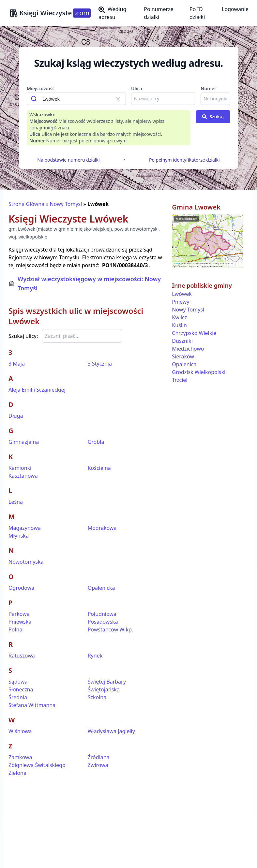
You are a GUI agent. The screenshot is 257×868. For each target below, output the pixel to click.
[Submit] (35, 99)
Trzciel (180, 380)
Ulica (137, 88)
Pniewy (181, 302)
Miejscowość (41, 88)
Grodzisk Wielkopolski (199, 372)
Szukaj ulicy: (23, 336)
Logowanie (235, 9)
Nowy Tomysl (66, 204)
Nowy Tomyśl (188, 310)
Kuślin (179, 325)
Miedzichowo (188, 349)
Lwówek (182, 294)
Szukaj (213, 116)
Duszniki (182, 341)
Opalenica (184, 364)
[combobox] (76, 99)
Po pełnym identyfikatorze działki (184, 160)
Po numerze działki (159, 13)
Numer (208, 88)
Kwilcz (179, 317)
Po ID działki (197, 13)
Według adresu (112, 13)
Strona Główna (26, 204)
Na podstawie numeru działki (68, 160)
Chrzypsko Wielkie (194, 333)
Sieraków (183, 356)
